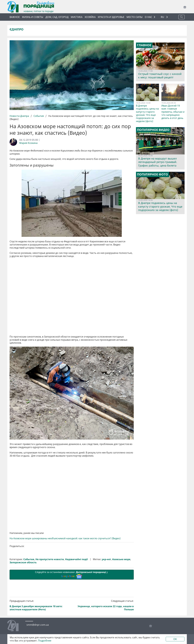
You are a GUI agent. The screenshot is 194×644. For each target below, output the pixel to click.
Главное (144, 45)
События (39, 116)
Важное (15, 17)
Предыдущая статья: (40, 605)
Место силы (135, 17)
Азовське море (121, 559)
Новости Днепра (20, 116)
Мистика (77, 17)
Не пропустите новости (50, 559)
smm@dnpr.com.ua (38, 625)
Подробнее (45, 641)
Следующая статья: (103, 605)
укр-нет (106, 559)
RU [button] (163, 17)
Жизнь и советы (33, 17)
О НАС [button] (148, 17)
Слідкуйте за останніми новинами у (72, 574)
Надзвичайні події (76, 559)
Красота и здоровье (111, 17)
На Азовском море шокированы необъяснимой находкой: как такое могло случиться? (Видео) (65, 538)
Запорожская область (23, 562)
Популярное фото (152, 174)
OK (175, 639)
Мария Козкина (28, 143)
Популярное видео (153, 130)
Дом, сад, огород (57, 17)
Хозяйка (90, 17)
